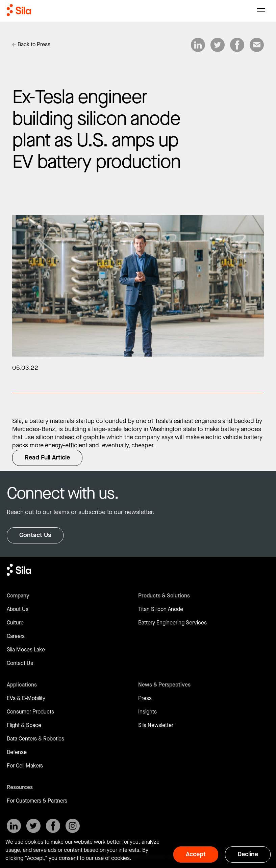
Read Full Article (47, 458)
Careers (16, 636)
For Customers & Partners (37, 801)
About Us (18, 609)
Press (145, 698)
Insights (147, 712)
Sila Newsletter (156, 725)
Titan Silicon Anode (161, 609)
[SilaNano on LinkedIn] (14, 826)
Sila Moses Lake (26, 650)
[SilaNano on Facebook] (53, 826)
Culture (15, 623)
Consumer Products (30, 712)
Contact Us (35, 535)
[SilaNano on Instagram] (73, 826)
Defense (17, 752)
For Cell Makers (25, 766)
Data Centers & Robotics (35, 739)
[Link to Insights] (31, 45)
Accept (196, 854)
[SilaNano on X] (33, 826)
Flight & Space (24, 725)
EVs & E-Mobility (26, 698)
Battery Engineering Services (172, 623)
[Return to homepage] (19, 10)
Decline (248, 854)
